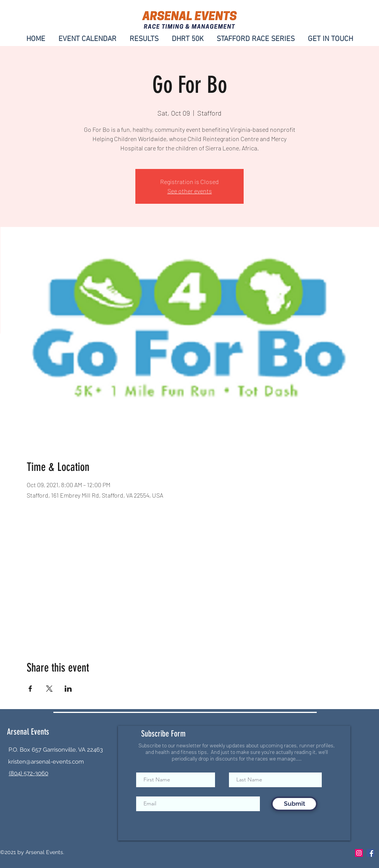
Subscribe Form (163, 734)
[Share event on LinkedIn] (68, 689)
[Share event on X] (49, 689)
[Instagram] (359, 853)
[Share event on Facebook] (30, 689)
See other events (190, 191)
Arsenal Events (28, 732)
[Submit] (294, 804)
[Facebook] (370, 853)
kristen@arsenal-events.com (46, 762)
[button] (330, 38)
